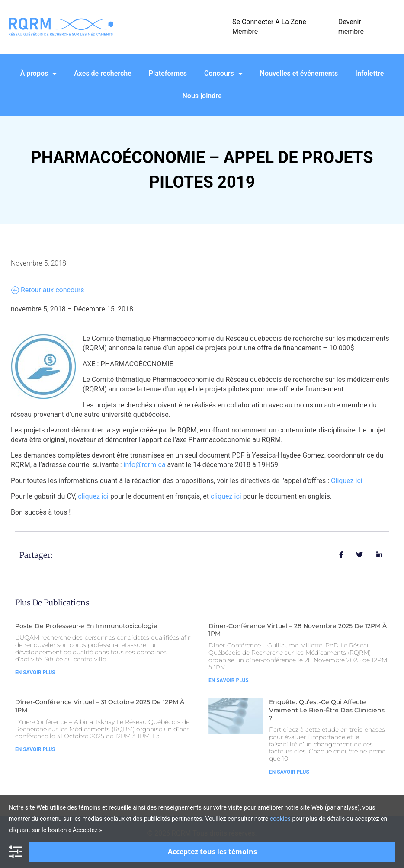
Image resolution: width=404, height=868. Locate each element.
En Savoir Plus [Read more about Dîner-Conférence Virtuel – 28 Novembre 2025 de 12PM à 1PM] (229, 680)
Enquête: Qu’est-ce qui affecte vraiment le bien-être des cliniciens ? (327, 710)
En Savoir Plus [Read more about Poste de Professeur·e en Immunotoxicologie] (35, 673)
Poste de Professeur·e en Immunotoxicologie (86, 626)
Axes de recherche (103, 73)
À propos (39, 74)
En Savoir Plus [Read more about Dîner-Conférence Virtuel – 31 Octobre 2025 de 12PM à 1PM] (35, 749)
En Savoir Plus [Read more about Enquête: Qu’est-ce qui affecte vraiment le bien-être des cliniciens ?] (289, 772)
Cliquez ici (347, 481)
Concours (223, 74)
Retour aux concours (48, 290)
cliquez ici (93, 496)
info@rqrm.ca (145, 465)
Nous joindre (202, 96)
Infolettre (369, 73)
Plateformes (168, 73)
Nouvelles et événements (299, 73)
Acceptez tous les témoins (212, 852)
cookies (280, 819)
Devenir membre (351, 27)
